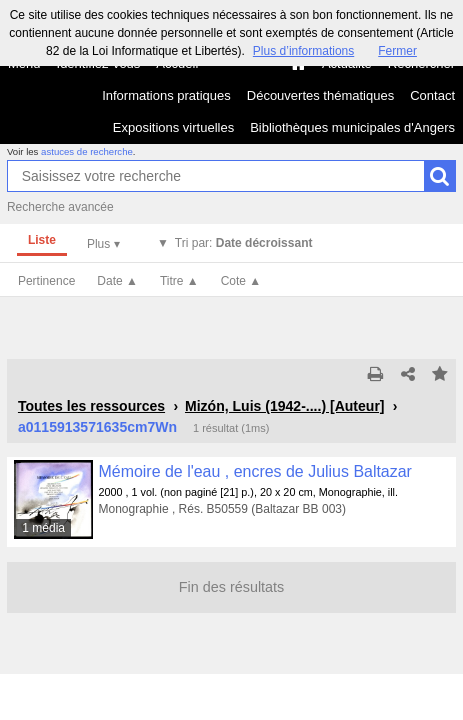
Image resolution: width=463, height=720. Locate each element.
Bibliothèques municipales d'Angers (352, 127)
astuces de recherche (87, 151)
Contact (432, 95)
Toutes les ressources (91, 406)
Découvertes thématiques (320, 95)
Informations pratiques (166, 95)
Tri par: (244, 243)
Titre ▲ (179, 281)
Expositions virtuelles (173, 127)
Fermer (397, 51)
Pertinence (46, 281)
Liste (42, 240)
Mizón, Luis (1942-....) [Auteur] (285, 406)
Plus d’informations (303, 51)
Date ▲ (117, 281)
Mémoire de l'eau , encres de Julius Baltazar (255, 471)
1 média (43, 528)
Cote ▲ (241, 281)
